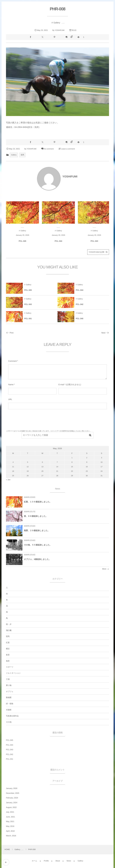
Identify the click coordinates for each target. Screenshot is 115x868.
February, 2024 (12, 798)
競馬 (22, 155)
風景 (8, 661)
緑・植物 (10, 704)
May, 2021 (10, 821)
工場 (8, 679)
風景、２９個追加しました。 (37, 530)
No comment (49, 149)
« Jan (8, 480)
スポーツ (10, 667)
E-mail (61, 385)
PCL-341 (10, 759)
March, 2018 (11, 836)
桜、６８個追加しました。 (36, 516)
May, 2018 (10, 826)
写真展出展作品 (12, 716)
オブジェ (10, 691)
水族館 (9, 710)
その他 (9, 722)
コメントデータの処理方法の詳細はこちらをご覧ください (70, 431)
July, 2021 (10, 812)
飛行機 (9, 630)
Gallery (57, 23)
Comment (12, 361)
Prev (10, 333)
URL (10, 399)
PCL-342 (10, 754)
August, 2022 (11, 807)
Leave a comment (68, 149)
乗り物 (9, 685)
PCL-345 (10, 740)
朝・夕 (9, 624)
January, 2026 (12, 788)
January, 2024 (12, 803)
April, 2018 (10, 831)
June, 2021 (10, 817)
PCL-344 (10, 745)
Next (105, 333)
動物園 (9, 697)
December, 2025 (13, 793)
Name (11, 385)
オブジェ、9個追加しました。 (37, 559)
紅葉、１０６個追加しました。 (38, 502)
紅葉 (8, 643)
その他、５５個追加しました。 (38, 545)
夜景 (8, 655)
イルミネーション (13, 673)
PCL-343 (10, 750)
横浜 (8, 649)
